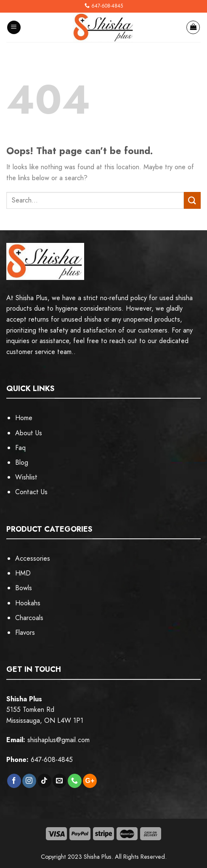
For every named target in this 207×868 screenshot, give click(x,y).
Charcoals (29, 618)
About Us (29, 433)
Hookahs (28, 603)
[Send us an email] (60, 781)
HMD (23, 573)
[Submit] (192, 200)
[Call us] (75, 781)
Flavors (25, 632)
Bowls (24, 588)
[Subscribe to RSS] (90, 781)
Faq (20, 448)
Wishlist (26, 477)
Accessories (33, 558)
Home (24, 418)
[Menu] (14, 28)
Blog (22, 462)
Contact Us (31, 492)
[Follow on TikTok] (44, 781)
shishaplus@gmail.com (58, 740)
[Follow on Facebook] (14, 781)
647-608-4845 (107, 6)
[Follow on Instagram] (29, 781)
